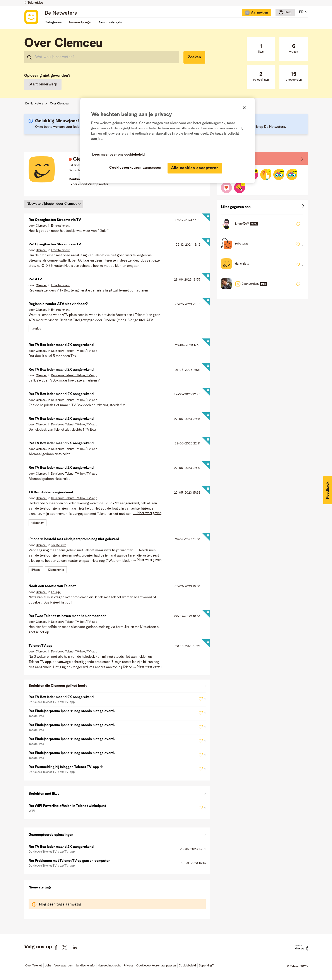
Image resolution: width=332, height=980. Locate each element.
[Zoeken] (102, 57)
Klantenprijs (56, 570)
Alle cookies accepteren (195, 168)
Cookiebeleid (187, 966)
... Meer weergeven (147, 513)
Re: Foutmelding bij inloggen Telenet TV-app (64, 767)
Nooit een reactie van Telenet (52, 586)
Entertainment (60, 226)
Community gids (110, 23)
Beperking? (206, 966)
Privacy (128, 966)
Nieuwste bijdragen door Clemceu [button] (52, 204)
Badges (227, 158)
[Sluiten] (244, 108)
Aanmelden (259, 13)
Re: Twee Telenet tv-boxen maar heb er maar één (68, 616)
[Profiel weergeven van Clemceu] (41, 226)
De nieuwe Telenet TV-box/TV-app (74, 351)
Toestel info (59, 545)
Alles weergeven (117, 687)
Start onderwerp (43, 84)
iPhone (36, 570)
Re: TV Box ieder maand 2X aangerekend (61, 345)
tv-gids (36, 329)
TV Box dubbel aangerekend (51, 493)
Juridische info (85, 966)
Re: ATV (35, 279)
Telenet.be (35, 3)
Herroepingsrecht (109, 966)
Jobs (48, 966)
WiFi (32, 811)
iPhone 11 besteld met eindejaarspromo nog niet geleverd (74, 539)
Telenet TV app (40, 646)
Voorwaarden (63, 966)
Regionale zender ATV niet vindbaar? (58, 304)
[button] (328, 490)
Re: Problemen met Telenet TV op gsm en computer (69, 861)
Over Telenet (34, 966)
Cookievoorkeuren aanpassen (156, 966)
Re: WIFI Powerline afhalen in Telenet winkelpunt (67, 806)
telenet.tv (38, 523)
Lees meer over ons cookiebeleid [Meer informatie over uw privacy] (118, 155)
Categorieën (54, 23)
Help (288, 12)
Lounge (56, 592)
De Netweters (61, 13)
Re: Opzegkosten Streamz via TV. (55, 220)
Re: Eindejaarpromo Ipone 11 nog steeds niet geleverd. (72, 711)
